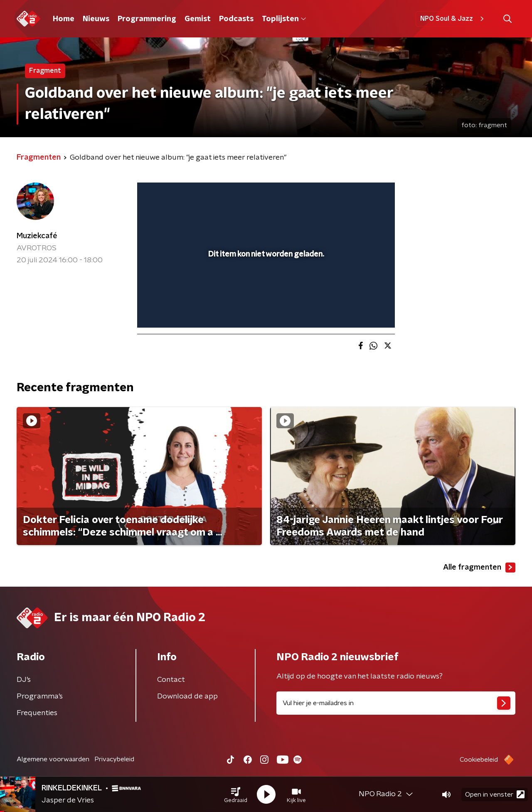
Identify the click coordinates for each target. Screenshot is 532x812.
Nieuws (96, 19)
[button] (236, 795)
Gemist (198, 19)
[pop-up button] (358, 309)
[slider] (265, 287)
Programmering (147, 19)
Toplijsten (284, 19)
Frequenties (37, 713)
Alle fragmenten (479, 568)
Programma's (40, 696)
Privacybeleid (114, 759)
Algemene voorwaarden (53, 759)
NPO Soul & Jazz (453, 19)
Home (64, 19)
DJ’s (24, 680)
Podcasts (236, 19)
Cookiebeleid (479, 760)
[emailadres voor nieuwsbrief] (396, 703)
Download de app (187, 696)
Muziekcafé (37, 236)
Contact (171, 680)
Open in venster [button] (495, 794)
